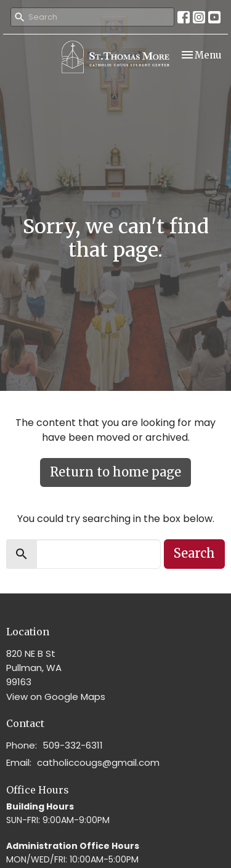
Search (194, 553)
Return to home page (115, 472)
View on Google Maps (56, 697)
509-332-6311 (73, 745)
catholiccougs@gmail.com (98, 762)
